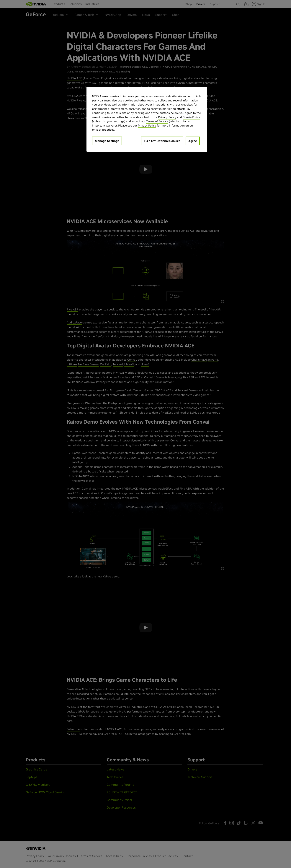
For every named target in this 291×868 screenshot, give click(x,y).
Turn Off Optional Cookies (162, 141)
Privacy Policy (167, 117)
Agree (193, 141)
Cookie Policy (191, 117)
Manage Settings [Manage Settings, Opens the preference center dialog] (107, 141)
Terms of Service (157, 121)
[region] (147, 119)
